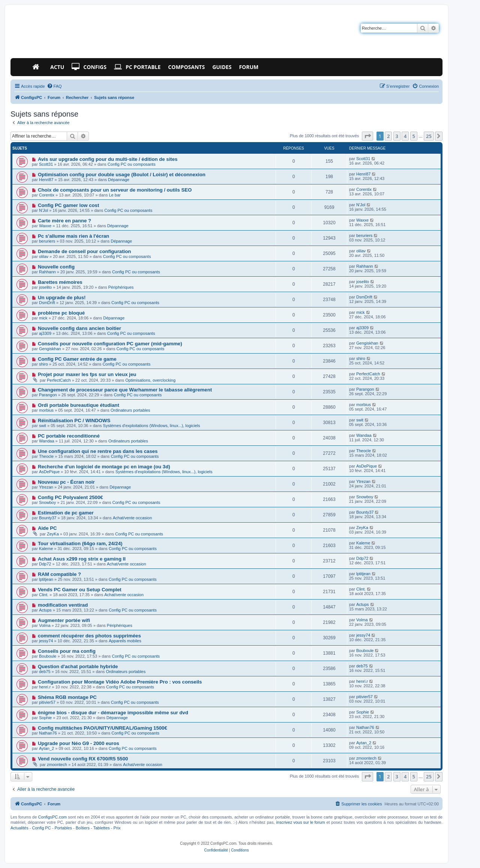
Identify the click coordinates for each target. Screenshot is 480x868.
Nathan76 (48, 733)
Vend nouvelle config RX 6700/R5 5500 (83, 759)
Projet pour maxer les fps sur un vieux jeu (87, 374)
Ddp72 (45, 564)
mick (43, 318)
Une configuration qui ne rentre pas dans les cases (98, 451)
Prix (117, 828)
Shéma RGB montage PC (67, 697)
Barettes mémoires (60, 282)
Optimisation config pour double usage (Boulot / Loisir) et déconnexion (122, 175)
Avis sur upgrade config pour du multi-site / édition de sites (108, 159)
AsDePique (49, 472)
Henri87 (46, 180)
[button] (367, 136)
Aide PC (47, 528)
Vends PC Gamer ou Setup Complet (80, 590)
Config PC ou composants (132, 164)
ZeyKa (53, 534)
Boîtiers (83, 828)
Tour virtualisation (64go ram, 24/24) (80, 543)
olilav (44, 256)
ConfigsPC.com (52, 817)
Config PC (41, 828)
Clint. (44, 595)
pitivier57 (47, 702)
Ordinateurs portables (130, 410)
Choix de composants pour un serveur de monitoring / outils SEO (115, 190)
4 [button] (405, 136)
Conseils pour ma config (67, 651)
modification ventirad (63, 605)
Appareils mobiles (125, 641)
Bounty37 (48, 518)
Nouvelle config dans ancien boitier (79, 328)
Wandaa (47, 441)
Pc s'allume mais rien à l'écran (73, 236)
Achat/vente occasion (133, 518)
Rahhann (47, 272)
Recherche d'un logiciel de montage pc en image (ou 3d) (104, 467)
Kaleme (46, 549)
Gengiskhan (50, 349)
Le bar (115, 195)
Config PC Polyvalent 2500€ (70, 497)
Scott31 (46, 164)
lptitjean (46, 579)
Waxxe (45, 226)
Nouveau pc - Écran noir (66, 482)
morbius (46, 410)
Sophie (45, 718)
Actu (57, 67)
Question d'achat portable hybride (78, 666)
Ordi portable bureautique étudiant (79, 405)
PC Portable (137, 67)
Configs (89, 67)
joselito (45, 287)
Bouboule (48, 656)
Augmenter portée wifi (64, 620)
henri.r (45, 687)
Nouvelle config (56, 267)
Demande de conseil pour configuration (84, 251)
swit (43, 426)
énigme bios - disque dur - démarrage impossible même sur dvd (113, 713)
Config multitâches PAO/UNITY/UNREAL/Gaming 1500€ (103, 728)
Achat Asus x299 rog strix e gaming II (82, 559)
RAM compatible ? (59, 574)
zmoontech (57, 765)
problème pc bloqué (61, 313)
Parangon (48, 395)
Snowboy (47, 502)
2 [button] (388, 136)
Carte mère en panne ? (64, 221)
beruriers (47, 241)
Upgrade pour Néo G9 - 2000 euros (79, 743)
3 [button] (397, 136)
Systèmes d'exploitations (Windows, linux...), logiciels (152, 426)
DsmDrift (47, 303)
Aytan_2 (46, 748)
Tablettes (102, 828)
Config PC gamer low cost (68, 205)
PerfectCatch (59, 380)
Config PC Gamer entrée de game (77, 359)
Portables (63, 828)
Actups (45, 610)
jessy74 (46, 641)
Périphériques (121, 287)
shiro (43, 364)
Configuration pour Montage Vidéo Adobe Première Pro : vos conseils (120, 682)
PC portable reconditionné (69, 436)
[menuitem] (54, 86)
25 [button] (429, 136)
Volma (45, 625)
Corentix (47, 195)
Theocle (46, 456)
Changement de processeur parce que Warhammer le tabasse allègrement (125, 390)
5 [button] (414, 136)
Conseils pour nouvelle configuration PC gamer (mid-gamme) (110, 344)
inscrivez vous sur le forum (300, 822)
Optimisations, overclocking (150, 380)
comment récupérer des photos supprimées (89, 636)
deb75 (45, 672)
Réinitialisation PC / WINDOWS (74, 421)
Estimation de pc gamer (66, 513)
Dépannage (119, 180)
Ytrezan (46, 487)
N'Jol (43, 210)
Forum (249, 67)
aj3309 (45, 333)
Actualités (19, 828)
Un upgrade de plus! (62, 298)
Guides (222, 67)
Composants (186, 67)
